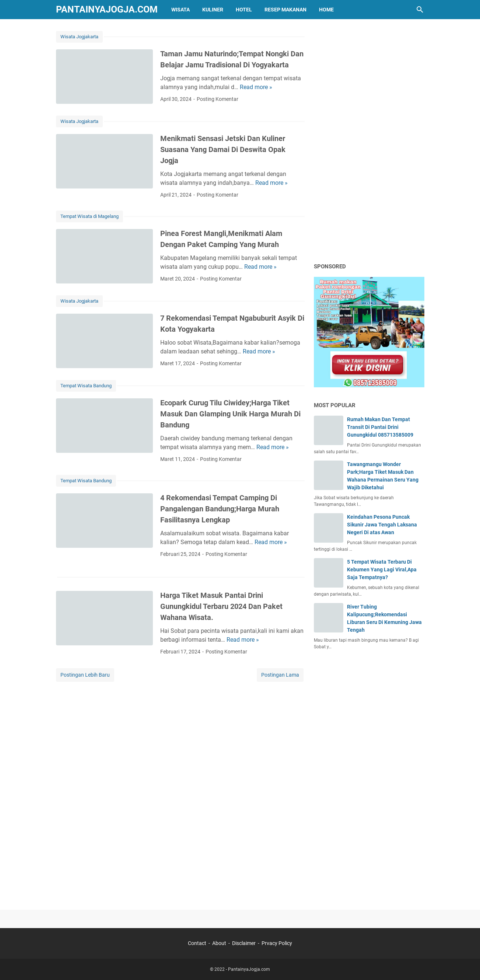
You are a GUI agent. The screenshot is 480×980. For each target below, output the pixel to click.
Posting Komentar (218, 99)
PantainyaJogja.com (107, 9)
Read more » (256, 87)
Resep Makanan (285, 10)
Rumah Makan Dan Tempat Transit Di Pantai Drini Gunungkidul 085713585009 (380, 427)
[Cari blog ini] (420, 10)
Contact (197, 943)
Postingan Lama (280, 675)
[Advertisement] (369, 141)
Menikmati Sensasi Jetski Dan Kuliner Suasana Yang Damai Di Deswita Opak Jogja (223, 149)
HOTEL (244, 10)
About (219, 943)
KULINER (213, 10)
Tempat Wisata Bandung (86, 386)
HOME (326, 10)
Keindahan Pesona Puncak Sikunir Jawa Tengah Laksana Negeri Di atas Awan (382, 525)
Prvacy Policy (277, 943)
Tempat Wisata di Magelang (90, 216)
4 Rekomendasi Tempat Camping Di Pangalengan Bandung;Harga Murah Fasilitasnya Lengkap (220, 509)
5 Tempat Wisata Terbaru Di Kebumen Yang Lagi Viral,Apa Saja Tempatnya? (382, 570)
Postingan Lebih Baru (85, 675)
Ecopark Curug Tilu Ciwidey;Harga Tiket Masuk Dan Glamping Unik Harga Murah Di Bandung (230, 414)
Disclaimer (244, 943)
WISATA (181, 10)
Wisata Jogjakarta (79, 37)
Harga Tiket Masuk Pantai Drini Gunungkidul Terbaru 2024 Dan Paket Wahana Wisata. (221, 606)
